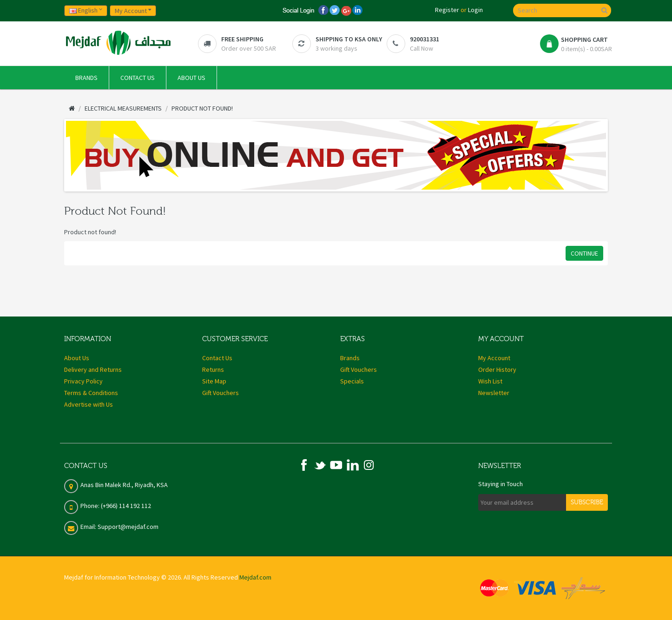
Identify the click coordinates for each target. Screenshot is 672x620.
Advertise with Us (89, 404)
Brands (350, 358)
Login (475, 10)
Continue (584, 253)
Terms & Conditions (91, 393)
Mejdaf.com (255, 577)
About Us (77, 358)
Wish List (490, 381)
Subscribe (587, 502)
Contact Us (217, 358)
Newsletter (494, 393)
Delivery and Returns (93, 369)
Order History (497, 369)
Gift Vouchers (221, 393)
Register (447, 10)
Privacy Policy (83, 381)
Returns (213, 369)
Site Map (214, 381)
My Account (494, 358)
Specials (352, 381)
